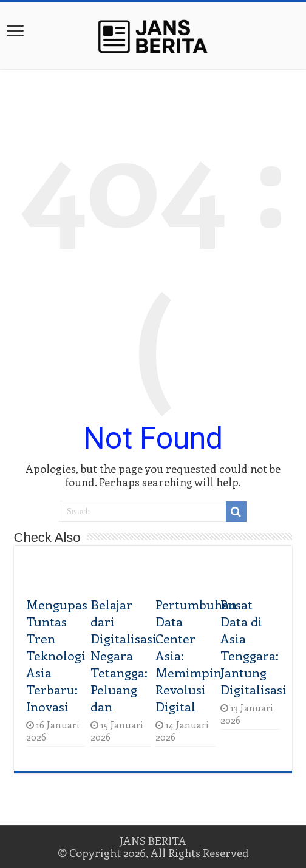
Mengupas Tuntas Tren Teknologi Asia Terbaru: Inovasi (57, 655)
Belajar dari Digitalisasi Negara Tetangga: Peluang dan (124, 655)
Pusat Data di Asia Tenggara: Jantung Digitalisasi (253, 646)
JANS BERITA (153, 841)
